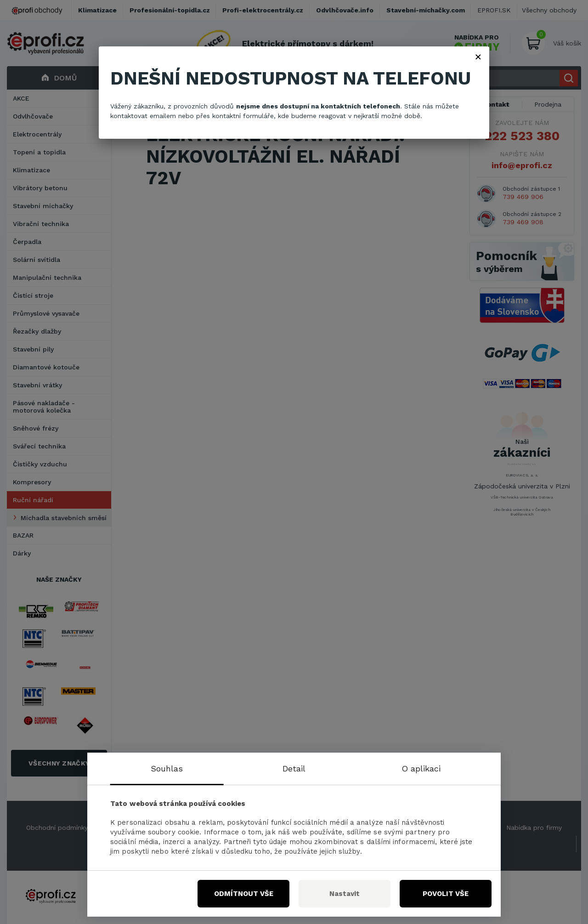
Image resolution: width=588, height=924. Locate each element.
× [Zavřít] (478, 57)
